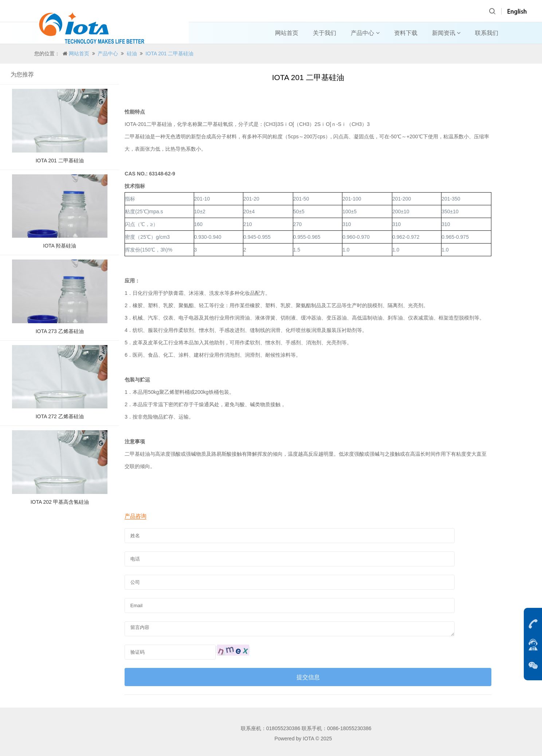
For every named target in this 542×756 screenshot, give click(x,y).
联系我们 (487, 33)
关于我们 (325, 33)
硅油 (132, 54)
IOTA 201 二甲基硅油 (169, 54)
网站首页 (287, 33)
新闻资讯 (446, 33)
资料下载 (406, 33)
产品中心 (365, 33)
